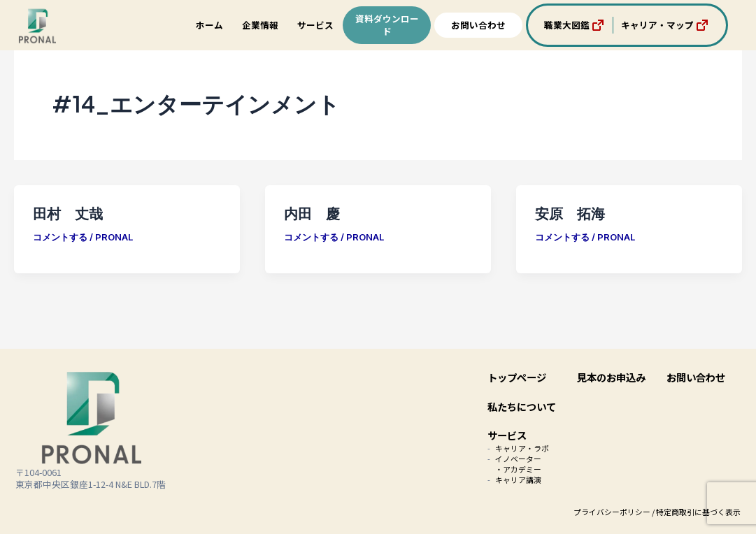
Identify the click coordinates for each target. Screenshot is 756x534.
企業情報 (260, 25)
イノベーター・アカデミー (518, 464)
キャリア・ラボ (522, 448)
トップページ (517, 377)
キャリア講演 (518, 479)
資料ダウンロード (387, 25)
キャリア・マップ (666, 25)
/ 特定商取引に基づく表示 (696, 512)
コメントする (60, 237)
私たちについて (522, 406)
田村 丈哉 (68, 213)
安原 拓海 (570, 213)
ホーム (209, 25)
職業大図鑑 (575, 25)
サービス (315, 25)
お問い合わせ (478, 25)
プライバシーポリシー (612, 512)
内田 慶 (312, 213)
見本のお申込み (611, 377)
